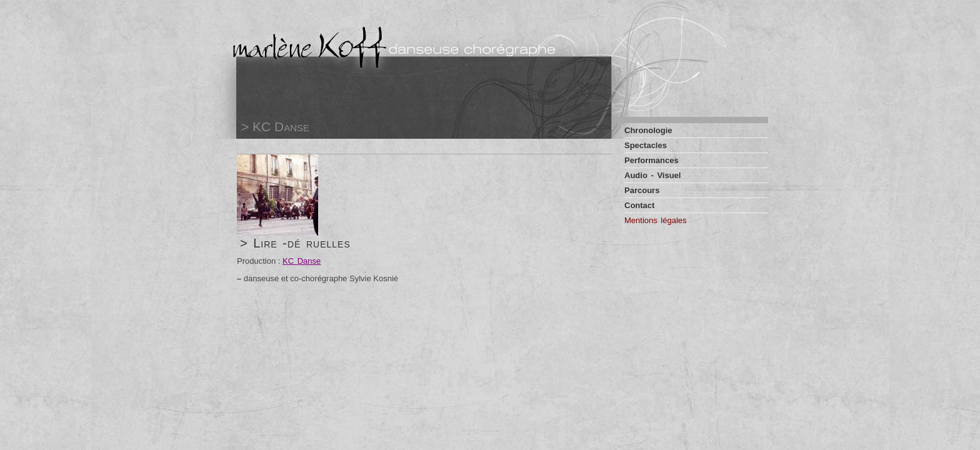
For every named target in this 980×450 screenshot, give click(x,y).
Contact (639, 205)
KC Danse (302, 261)
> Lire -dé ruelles (295, 243)
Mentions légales (656, 220)
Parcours (642, 190)
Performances (652, 160)
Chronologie (648, 130)
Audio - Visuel (652, 175)
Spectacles (646, 145)
